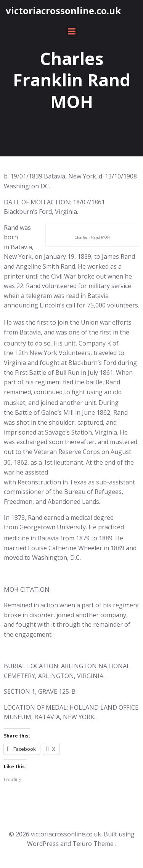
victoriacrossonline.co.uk (63, 10)
